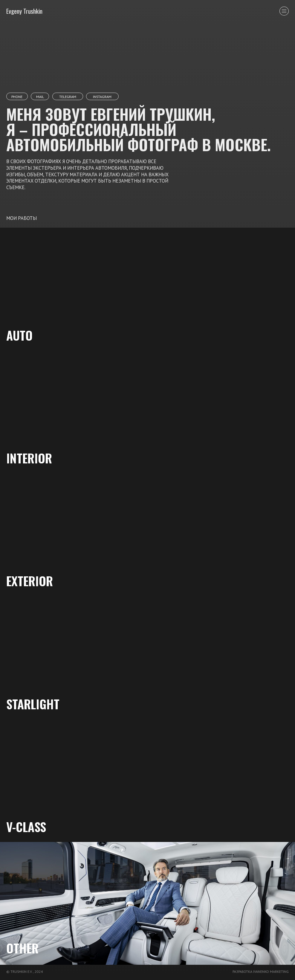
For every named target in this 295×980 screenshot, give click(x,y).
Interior (29, 458)
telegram (68, 97)
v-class (26, 827)
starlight (33, 704)
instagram (102, 97)
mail (40, 97)
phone (17, 97)
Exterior (30, 581)
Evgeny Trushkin (24, 11)
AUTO (19, 335)
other (22, 948)
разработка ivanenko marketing (261, 971)
